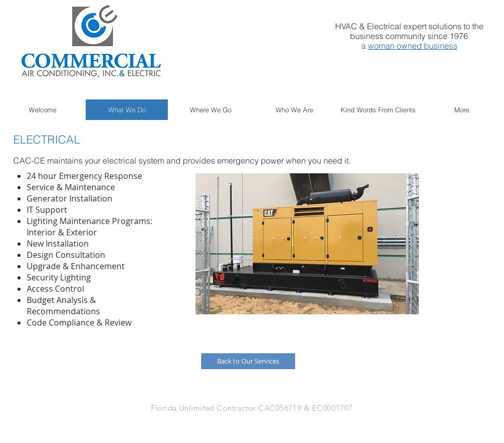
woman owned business (413, 46)
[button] (307, 244)
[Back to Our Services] (248, 361)
